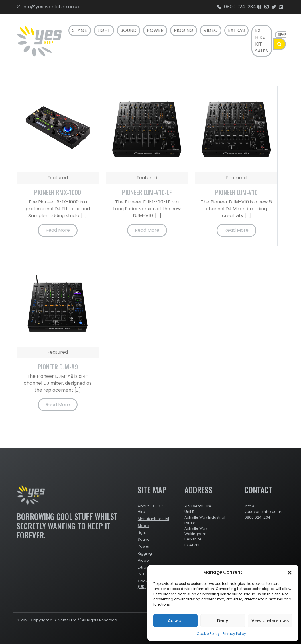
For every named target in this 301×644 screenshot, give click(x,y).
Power (155, 30)
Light (104, 30)
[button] (290, 572)
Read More (58, 230)
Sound (129, 30)
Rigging (184, 30)
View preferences (270, 621)
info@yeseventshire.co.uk (48, 7)
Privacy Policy (234, 634)
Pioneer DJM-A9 (58, 366)
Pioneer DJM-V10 (236, 192)
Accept (176, 621)
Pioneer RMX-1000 (58, 192)
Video (211, 30)
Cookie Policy (208, 634)
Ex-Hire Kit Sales (262, 41)
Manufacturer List (154, 519)
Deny (223, 621)
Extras (236, 30)
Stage (80, 30)
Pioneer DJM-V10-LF (147, 192)
